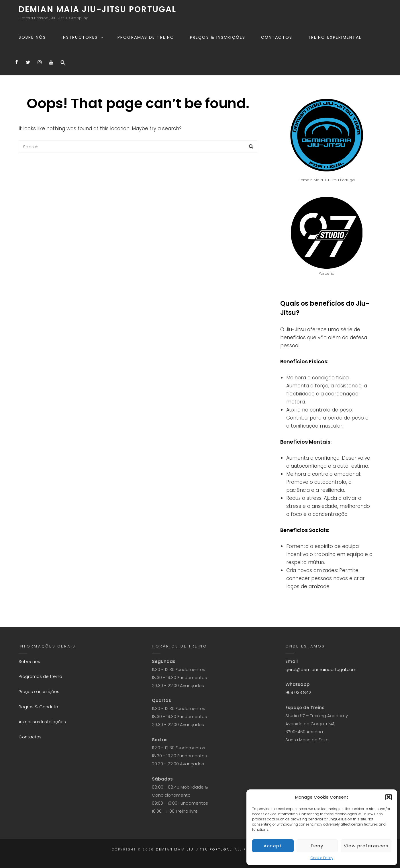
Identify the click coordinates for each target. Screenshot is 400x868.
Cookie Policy (322, 858)
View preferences (366, 846)
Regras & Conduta (38, 707)
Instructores (83, 37)
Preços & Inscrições (218, 37)
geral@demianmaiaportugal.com (321, 669)
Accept (273, 846)
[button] (389, 797)
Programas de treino (146, 37)
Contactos (277, 37)
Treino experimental (335, 37)
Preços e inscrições (39, 692)
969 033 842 (298, 692)
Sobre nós (32, 37)
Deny (317, 846)
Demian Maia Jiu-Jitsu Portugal (97, 9)
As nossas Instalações (42, 722)
